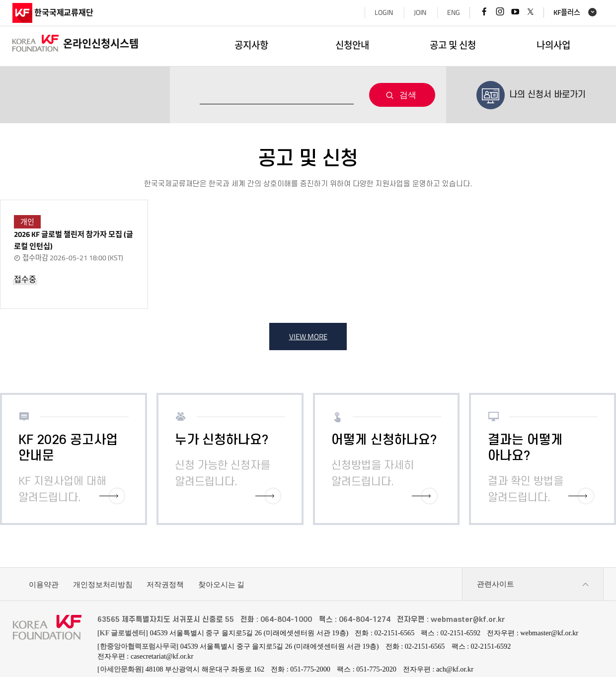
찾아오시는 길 (222, 584)
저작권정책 (165, 584)
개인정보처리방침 (103, 584)
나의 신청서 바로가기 (531, 91)
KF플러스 (567, 13)
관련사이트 (533, 585)
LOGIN (384, 12)
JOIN (420, 12)
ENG (454, 12)
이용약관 (44, 584)
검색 (408, 95)
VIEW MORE (308, 337)
